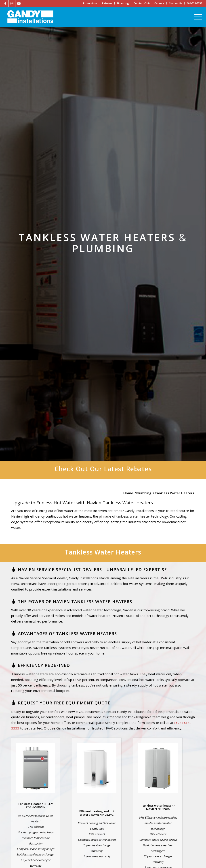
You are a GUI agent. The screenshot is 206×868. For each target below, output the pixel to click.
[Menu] (197, 17)
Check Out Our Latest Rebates (103, 469)
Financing (123, 3)
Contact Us (176, 3)
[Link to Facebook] (5, 3)
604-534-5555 (194, 3)
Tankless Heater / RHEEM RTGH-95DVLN (36, 805)
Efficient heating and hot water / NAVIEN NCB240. (97, 813)
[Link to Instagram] (12, 3)
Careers (159, 3)
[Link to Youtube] (19, 3)
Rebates (107, 3)
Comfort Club (142, 3)
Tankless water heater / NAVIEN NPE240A (158, 807)
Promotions (90, 3)
